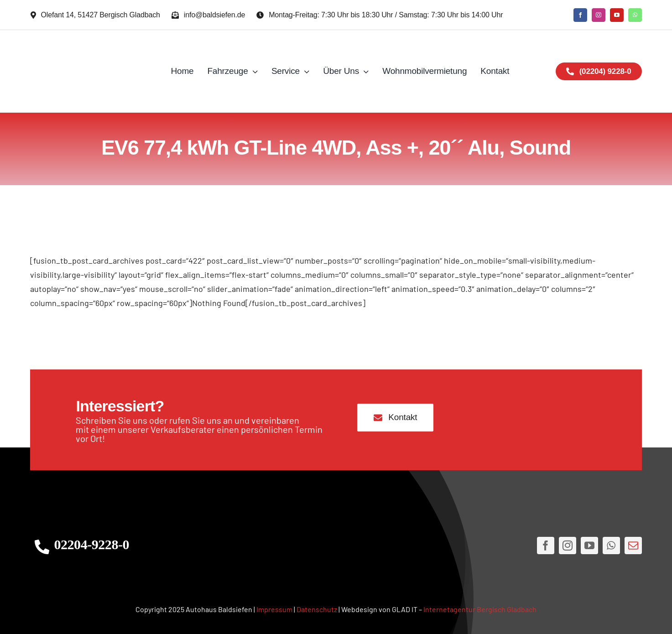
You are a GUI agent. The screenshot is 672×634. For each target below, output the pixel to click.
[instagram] (599, 15)
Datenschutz (317, 609)
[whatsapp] (635, 15)
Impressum (274, 609)
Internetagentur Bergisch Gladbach (480, 609)
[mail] (633, 546)
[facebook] (580, 15)
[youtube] (617, 15)
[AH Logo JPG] (92, 71)
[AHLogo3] (336, 546)
